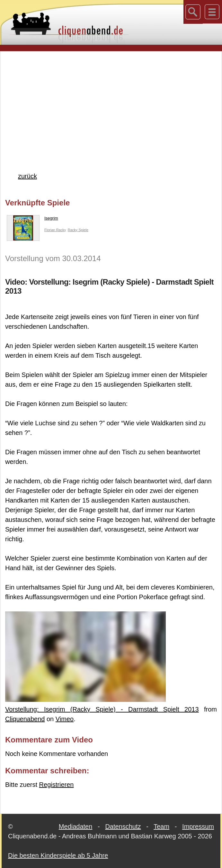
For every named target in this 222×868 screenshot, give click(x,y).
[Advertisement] (114, 101)
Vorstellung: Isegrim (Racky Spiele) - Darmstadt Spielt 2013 (102, 709)
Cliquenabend (25, 719)
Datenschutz (123, 826)
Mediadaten (76, 826)
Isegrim (32, 220)
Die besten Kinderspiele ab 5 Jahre (58, 855)
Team (161, 826)
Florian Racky (55, 230)
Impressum (198, 826)
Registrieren (57, 785)
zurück (27, 176)
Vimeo (65, 719)
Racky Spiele (78, 230)
